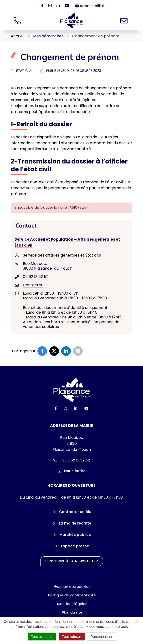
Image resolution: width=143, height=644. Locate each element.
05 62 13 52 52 (36, 277)
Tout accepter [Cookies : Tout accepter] (42, 637)
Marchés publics (75, 535)
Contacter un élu (75, 512)
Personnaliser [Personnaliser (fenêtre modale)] (102, 637)
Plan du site (72, 612)
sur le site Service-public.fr (67, 149)
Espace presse (75, 546)
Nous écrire (72, 471)
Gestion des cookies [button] (72, 587)
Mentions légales (72, 604)
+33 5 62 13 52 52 (72, 460)
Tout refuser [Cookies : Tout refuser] (72, 637)
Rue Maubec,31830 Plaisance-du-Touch (48, 266)
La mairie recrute (75, 523)
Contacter (33, 285)
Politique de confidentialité (72, 595)
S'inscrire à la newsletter (72, 561)
